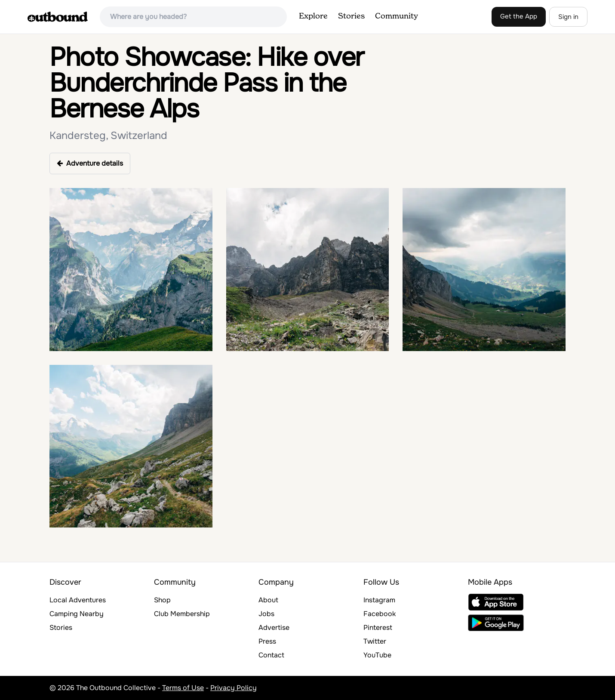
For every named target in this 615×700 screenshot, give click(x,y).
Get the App (519, 16)
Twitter (375, 641)
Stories (351, 16)
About (268, 600)
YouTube (377, 655)
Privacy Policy (234, 688)
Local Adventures (78, 600)
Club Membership (182, 614)
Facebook (380, 614)
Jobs (266, 614)
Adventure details (90, 163)
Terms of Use (183, 688)
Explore (313, 16)
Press (267, 641)
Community (397, 16)
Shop (162, 600)
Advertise (274, 628)
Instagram (379, 600)
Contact (271, 655)
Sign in (568, 17)
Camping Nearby (77, 614)
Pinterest (378, 628)
